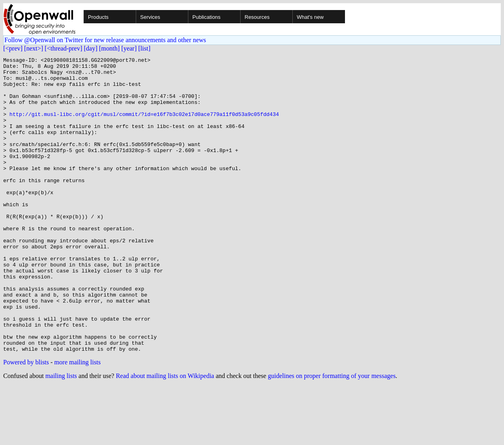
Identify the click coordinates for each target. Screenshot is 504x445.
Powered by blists (26, 421)
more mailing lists (78, 421)
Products (98, 17)
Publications (206, 17)
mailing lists (61, 435)
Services (150, 17)
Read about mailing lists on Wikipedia (165, 435)
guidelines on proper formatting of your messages (332, 435)
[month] (110, 48)
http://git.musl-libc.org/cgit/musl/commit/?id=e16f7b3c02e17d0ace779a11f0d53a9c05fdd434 (144, 126)
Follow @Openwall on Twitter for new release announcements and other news (105, 40)
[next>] (34, 48)
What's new (310, 17)
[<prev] (13, 48)
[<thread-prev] (63, 48)
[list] (144, 48)
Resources (257, 17)
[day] (91, 48)
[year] (129, 48)
